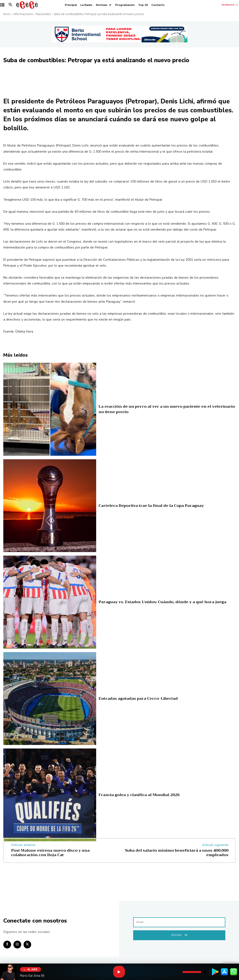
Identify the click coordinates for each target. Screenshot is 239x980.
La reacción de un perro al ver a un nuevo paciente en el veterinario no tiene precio (167, 409)
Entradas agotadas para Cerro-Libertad (131, 698)
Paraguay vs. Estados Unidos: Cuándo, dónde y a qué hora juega (151, 602)
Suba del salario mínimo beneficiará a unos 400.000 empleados (177, 853)
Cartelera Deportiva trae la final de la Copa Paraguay (141, 506)
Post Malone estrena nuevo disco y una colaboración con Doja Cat (50, 853)
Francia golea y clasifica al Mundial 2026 (131, 795)
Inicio (7, 14)
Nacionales (43, 14)
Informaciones (23, 14)
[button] (10, 5)
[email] (179, 922)
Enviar (179, 934)
